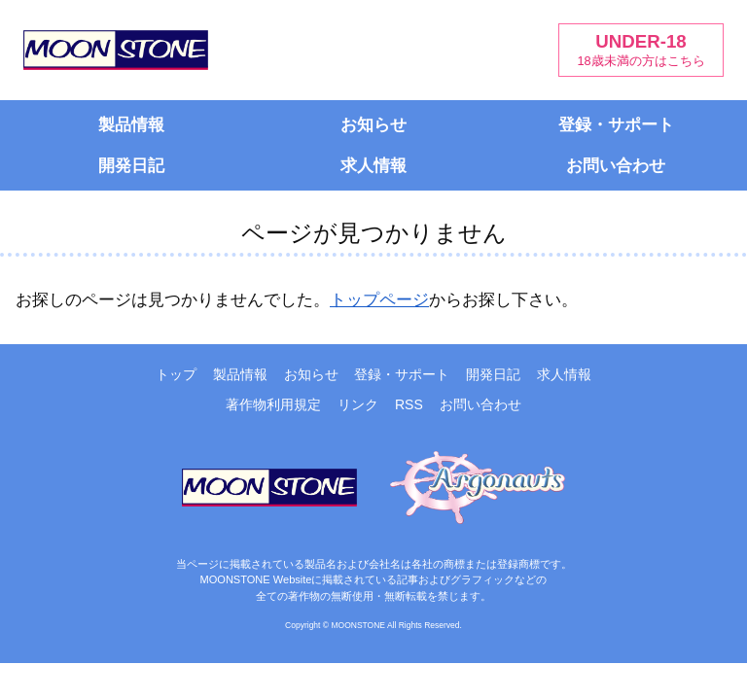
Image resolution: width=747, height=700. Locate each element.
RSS (409, 404)
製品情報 (131, 125)
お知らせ (373, 125)
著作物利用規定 (273, 404)
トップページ (379, 300)
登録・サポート (616, 125)
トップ (176, 374)
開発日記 (131, 166)
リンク (358, 404)
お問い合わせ (616, 166)
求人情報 (373, 166)
